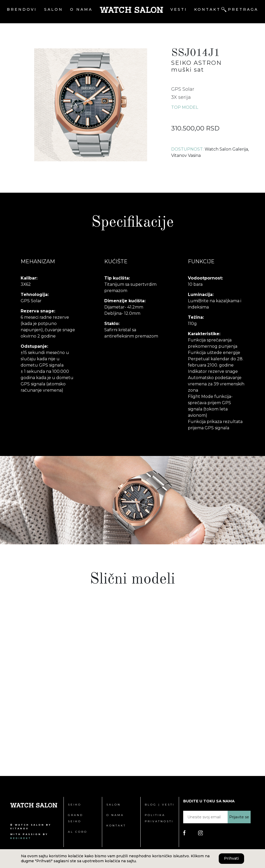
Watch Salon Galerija (226, 149)
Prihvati (231, 858)
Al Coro (78, 832)
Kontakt (207, 9)
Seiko (75, 805)
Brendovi (22, 9)
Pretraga (243, 9)
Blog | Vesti (160, 805)
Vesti (179, 9)
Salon (54, 9)
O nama (81, 9)
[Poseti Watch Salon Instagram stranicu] (201, 833)
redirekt (21, 838)
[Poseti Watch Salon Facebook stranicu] (184, 833)
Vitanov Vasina (186, 155)
